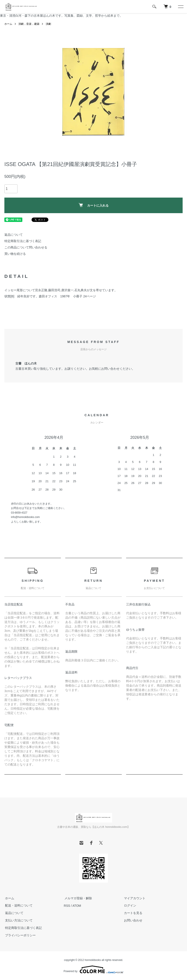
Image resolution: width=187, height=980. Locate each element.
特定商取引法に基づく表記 (23, 241)
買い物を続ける (15, 254)
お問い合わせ (132, 920)
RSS (67, 906)
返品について (14, 235)
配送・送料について (18, 906)
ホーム (8, 24)
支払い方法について (18, 920)
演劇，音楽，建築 (29, 24)
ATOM (77, 906)
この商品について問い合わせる (26, 247)
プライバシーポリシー (20, 935)
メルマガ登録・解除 (78, 898)
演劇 (48, 24)
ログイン (129, 906)
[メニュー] (180, 7)
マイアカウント (134, 898)
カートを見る (132, 913)
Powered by (93, 969)
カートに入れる (94, 205)
